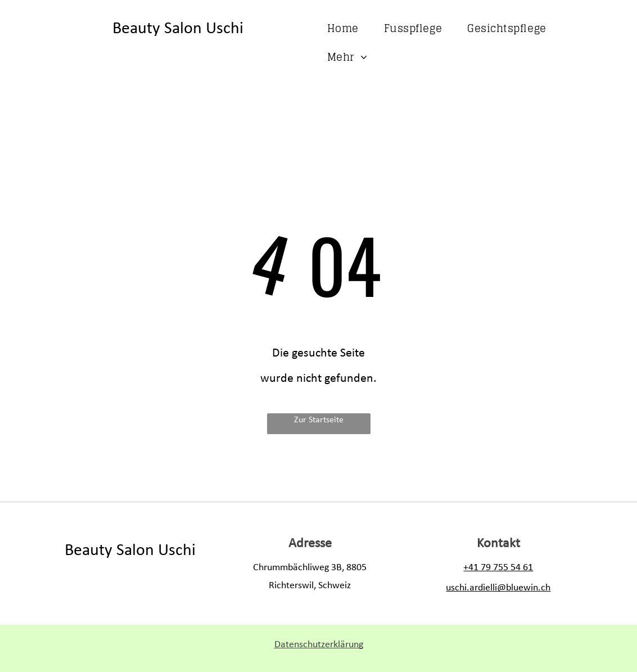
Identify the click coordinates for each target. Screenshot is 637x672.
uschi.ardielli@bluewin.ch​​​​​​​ (498, 588)
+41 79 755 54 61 (498, 568)
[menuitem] (347, 28)
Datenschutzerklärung (319, 645)
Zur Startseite (319, 420)
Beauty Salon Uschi (178, 29)
